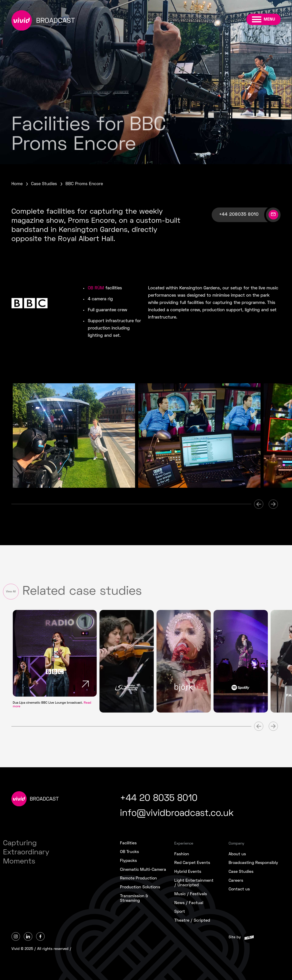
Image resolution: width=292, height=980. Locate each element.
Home (17, 184)
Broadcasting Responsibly (253, 863)
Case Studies (44, 184)
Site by (235, 937)
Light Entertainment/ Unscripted (194, 883)
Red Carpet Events (192, 863)
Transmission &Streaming (134, 899)
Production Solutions (140, 887)
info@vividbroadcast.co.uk (177, 814)
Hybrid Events (188, 872)
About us (237, 854)
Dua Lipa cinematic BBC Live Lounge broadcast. (52, 705)
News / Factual (189, 903)
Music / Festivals (191, 894)
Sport (180, 912)
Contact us (239, 889)
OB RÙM (96, 288)
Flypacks (128, 861)
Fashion (182, 854)
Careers (236, 881)
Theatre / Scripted (192, 921)
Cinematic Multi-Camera (143, 870)
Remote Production (138, 878)
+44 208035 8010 (239, 215)
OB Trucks (129, 852)
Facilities (128, 843)
